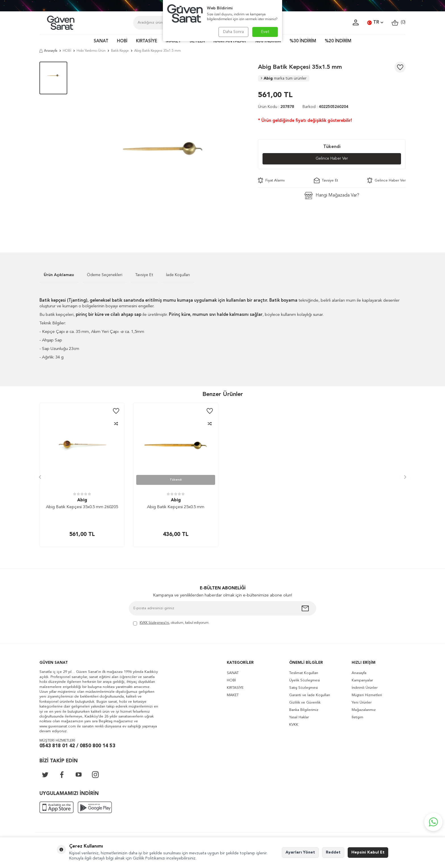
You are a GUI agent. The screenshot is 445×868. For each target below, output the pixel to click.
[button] (40, 477)
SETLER (197, 41)
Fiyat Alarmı (271, 181)
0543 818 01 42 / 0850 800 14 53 (77, 746)
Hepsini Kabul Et (368, 852)
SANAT (101, 41)
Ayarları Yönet (300, 852)
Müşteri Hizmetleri (367, 695)
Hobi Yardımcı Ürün (91, 51)
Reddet (333, 852)
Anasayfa (48, 51)
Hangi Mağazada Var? (332, 196)
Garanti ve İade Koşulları (310, 695)
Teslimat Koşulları (304, 673)
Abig (284, 78)
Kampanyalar (362, 680)
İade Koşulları (178, 275)
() (399, 23)
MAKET (173, 41)
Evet (265, 32)
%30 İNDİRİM (303, 41)
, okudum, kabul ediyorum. (171, 623)
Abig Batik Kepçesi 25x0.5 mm (176, 507)
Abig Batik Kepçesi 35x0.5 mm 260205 (82, 507)
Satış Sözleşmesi (304, 688)
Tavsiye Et (326, 181)
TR (375, 23)
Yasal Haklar (299, 717)
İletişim (357, 717)
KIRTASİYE (147, 41)
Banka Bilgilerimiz (304, 710)
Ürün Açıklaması (59, 275)
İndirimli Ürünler (365, 688)
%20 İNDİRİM (338, 41)
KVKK (294, 725)
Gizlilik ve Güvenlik (305, 703)
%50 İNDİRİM (268, 41)
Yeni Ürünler (362, 703)
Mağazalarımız (364, 710)
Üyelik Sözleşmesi (305, 680)
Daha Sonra (233, 32)
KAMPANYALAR (230, 41)
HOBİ (122, 41)
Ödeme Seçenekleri (105, 275)
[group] (163, 149)
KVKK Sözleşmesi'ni (154, 623)
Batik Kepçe (120, 51)
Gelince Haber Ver (332, 159)
